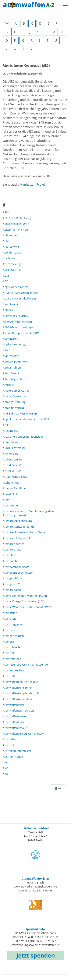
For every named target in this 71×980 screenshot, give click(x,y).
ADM (6, 276)
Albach (7, 350)
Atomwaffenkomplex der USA (21, 693)
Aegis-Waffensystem (16, 287)
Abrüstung (10, 258)
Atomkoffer (10, 613)
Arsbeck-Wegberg (14, 459)
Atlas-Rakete (11, 494)
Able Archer (10, 235)
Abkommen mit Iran (15, 230)
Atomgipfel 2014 (13, 584)
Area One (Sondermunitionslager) (24, 437)
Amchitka (9, 385)
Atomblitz (9, 555)
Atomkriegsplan (13, 624)
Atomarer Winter (13, 544)
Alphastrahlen (12, 367)
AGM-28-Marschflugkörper (20, 298)
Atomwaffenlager (14, 705)
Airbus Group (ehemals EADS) (22, 333)
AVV (5, 768)
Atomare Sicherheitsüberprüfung (24, 532)
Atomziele (9, 745)
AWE (6, 774)
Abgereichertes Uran (16, 224)
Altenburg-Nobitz (14, 379)
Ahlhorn (8, 310)
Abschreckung (12, 264)
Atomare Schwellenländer (19, 527)
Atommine (9, 630)
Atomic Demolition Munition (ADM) (25, 596)
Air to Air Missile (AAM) (17, 322)
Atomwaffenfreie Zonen (18, 688)
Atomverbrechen (13, 670)
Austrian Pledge (13, 757)
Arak (6, 425)
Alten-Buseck (11, 373)
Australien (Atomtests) (17, 751)
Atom (6, 500)
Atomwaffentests (13, 722)
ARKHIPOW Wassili (15, 448)
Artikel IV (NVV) (12, 465)
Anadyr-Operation (14, 396)
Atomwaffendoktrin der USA (20, 682)
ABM (6, 241)
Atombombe (11, 561)
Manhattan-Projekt (33, 184)
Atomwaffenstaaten (15, 716)
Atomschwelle (12, 647)
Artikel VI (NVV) (12, 471)
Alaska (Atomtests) (14, 344)
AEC (5, 281)
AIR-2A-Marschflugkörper (19, 327)
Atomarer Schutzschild (17, 538)
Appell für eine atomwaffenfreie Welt (26, 419)
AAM (6, 212)
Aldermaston (11, 356)
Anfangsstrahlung (14, 402)
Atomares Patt (12, 549)
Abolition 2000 (12, 252)
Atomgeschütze (13, 578)
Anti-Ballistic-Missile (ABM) (20, 413)
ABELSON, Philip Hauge (18, 218)
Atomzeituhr (11, 739)
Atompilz (8, 642)
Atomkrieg (9, 619)
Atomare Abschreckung (18, 521)
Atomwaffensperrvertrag (18, 710)
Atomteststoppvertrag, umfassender (26, 665)
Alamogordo (11, 339)
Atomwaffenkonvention (17, 699)
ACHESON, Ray (12, 270)
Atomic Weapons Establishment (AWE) (27, 607)
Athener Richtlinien (15, 488)
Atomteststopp (12, 659)
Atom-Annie (10, 505)
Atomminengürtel (14, 636)
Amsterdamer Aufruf (16, 391)
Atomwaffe (10, 676)
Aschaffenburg (12, 483)
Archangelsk (11, 431)
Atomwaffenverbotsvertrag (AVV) (23, 734)
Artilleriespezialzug (15, 477)
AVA (5, 762)
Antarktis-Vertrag (14, 408)
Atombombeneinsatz (16, 567)
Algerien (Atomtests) (16, 362)
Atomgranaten (12, 590)
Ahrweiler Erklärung (16, 316)
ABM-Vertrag (11, 247)
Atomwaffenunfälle (15, 728)
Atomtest (9, 653)
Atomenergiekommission (19, 573)
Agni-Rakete (10, 304)
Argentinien (10, 442)
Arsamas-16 (10, 454)
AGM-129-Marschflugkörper (20, 293)
